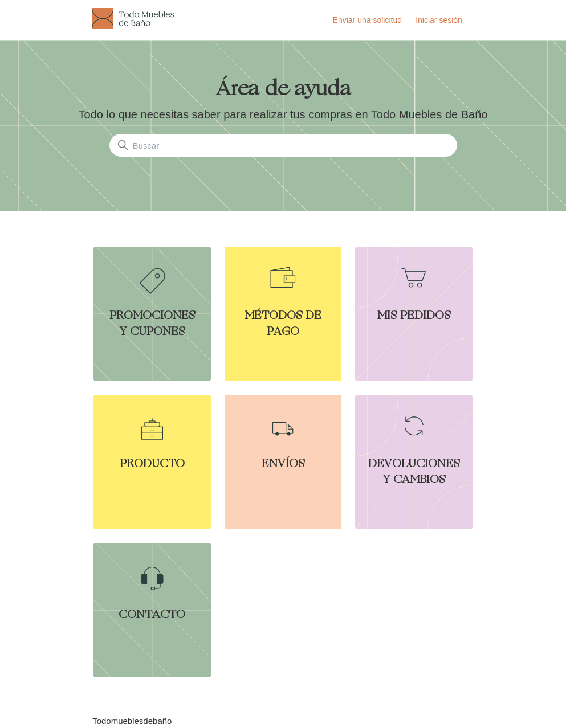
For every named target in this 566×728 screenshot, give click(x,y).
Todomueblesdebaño (132, 721)
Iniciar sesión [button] (439, 20)
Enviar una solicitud (367, 20)
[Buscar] (283, 145)
